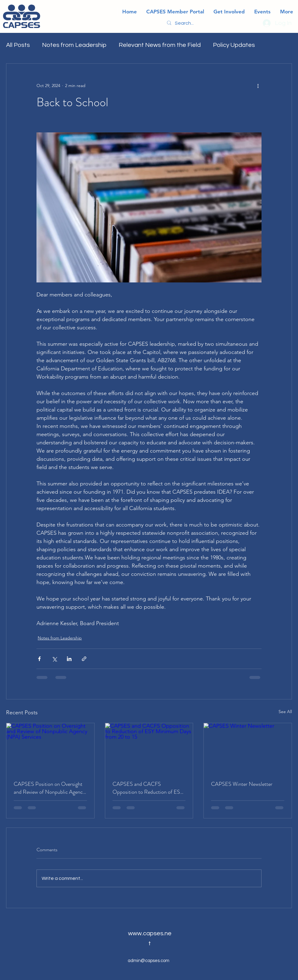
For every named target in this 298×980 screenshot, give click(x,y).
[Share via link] (84, 659)
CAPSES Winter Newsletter (242, 784)
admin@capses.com (149, 961)
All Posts (18, 45)
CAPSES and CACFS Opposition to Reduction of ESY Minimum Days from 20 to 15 (148, 788)
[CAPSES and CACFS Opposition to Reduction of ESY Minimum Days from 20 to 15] (149, 748)
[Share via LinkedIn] (69, 659)
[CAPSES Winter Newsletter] (248, 748)
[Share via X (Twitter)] (54, 659)
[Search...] (209, 23)
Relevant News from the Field (160, 45)
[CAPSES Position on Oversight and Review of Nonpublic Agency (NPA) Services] (50, 748)
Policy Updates (234, 45)
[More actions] (258, 86)
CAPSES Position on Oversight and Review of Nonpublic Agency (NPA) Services (49, 788)
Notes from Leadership (74, 45)
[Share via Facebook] (39, 659)
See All (285, 712)
